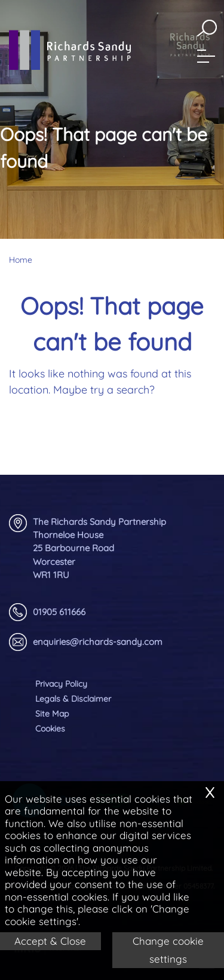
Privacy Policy (61, 684)
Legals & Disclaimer (73, 699)
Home (21, 260)
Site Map (52, 714)
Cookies (50, 729)
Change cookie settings (168, 950)
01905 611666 (47, 612)
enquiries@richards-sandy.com (86, 642)
